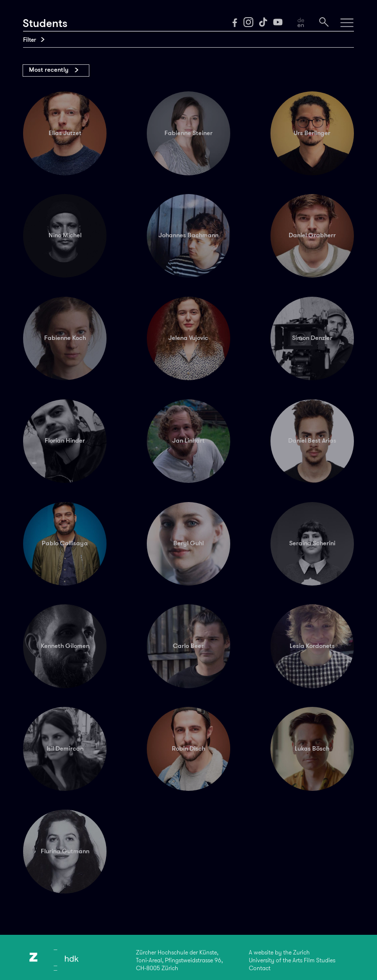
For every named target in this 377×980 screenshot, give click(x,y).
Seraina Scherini (312, 543)
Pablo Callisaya (65, 543)
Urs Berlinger (312, 133)
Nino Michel (65, 235)
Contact (260, 968)
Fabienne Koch (65, 338)
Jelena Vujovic (188, 338)
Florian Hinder (65, 441)
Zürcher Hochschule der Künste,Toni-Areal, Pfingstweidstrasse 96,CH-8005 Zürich (179, 960)
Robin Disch (188, 749)
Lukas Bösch (312, 749)
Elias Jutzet (65, 133)
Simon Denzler (312, 338)
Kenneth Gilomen (65, 646)
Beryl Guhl (188, 543)
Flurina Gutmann (65, 851)
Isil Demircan (65, 749)
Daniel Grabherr (312, 235)
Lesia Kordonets (312, 646)
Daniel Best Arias (312, 441)
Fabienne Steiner (188, 133)
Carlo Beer (188, 646)
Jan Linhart (188, 441)
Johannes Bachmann (188, 235)
